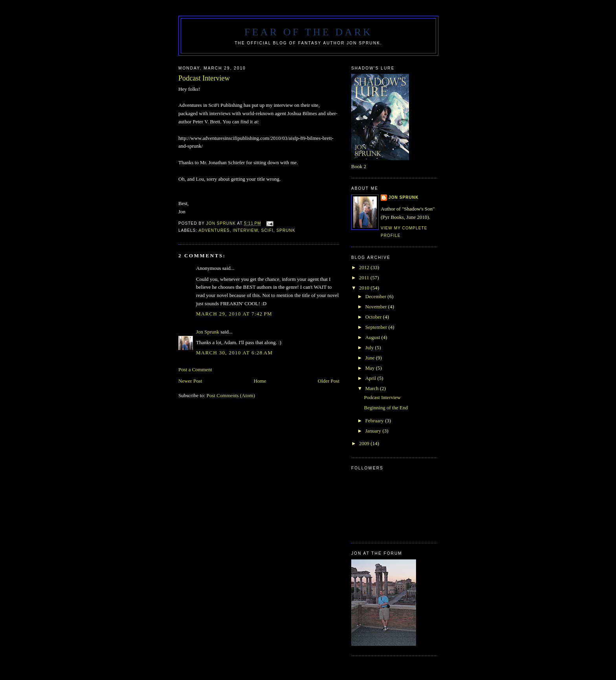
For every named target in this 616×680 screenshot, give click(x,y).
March (373, 388)
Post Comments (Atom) (231, 395)
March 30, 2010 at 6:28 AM (234, 353)
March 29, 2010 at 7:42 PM (234, 314)
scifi (267, 230)
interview (245, 230)
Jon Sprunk (208, 332)
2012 (365, 267)
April (371, 378)
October (374, 317)
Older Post (329, 381)
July (370, 347)
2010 (365, 288)
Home (260, 381)
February (375, 421)
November (377, 307)
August (373, 337)
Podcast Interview (382, 397)
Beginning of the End (386, 408)
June (371, 358)
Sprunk (286, 230)
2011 (365, 278)
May (371, 368)
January (374, 431)
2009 (365, 443)
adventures (214, 230)
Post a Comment (195, 369)
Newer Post (190, 381)
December (377, 296)
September (377, 327)
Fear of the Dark (308, 32)
